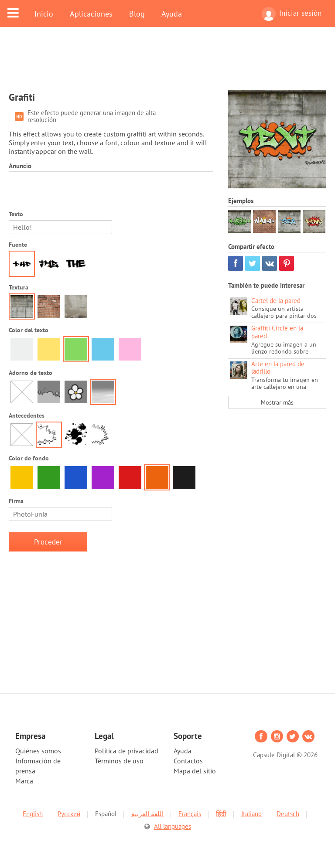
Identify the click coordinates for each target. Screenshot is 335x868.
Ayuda (172, 14)
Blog (137, 14)
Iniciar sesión (292, 14)
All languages (173, 826)
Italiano (251, 814)
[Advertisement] (167, 64)
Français (190, 814)
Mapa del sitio (195, 771)
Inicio (44, 14)
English (33, 814)
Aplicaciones (91, 14)
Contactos (188, 761)
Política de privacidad (126, 751)
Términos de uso (119, 761)
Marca (24, 781)
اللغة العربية (147, 814)
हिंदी (221, 814)
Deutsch (288, 814)
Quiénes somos (38, 751)
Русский (69, 814)
